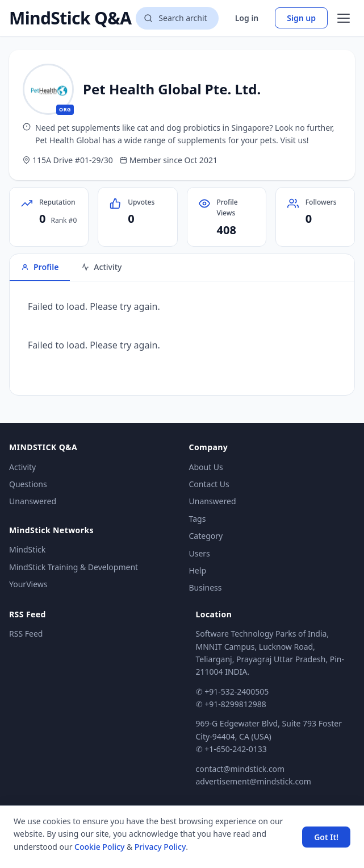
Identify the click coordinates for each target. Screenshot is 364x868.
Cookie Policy (99, 847)
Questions (28, 484)
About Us (206, 467)
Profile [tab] (40, 267)
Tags (198, 519)
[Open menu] (344, 18)
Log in (247, 18)
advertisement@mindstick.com (254, 781)
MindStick (27, 549)
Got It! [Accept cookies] (326, 837)
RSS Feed (26, 634)
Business (206, 587)
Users (200, 553)
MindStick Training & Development (74, 567)
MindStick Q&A (70, 18)
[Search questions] (177, 18)
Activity (22, 467)
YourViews (28, 584)
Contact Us (209, 484)
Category (206, 536)
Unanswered (33, 501)
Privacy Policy (160, 847)
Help (198, 570)
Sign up (301, 18)
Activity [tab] (101, 267)
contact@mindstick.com (240, 769)
